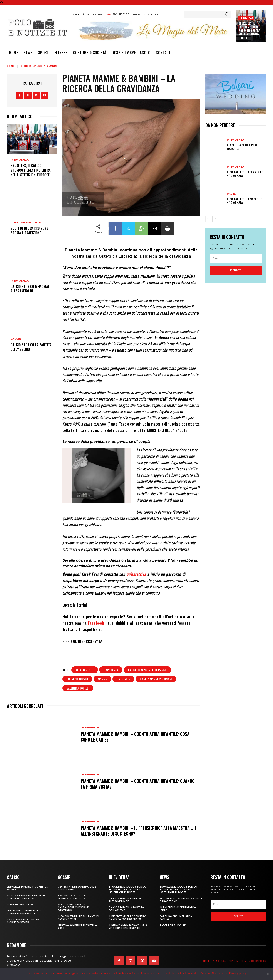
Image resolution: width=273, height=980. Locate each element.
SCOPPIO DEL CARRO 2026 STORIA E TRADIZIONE (29, 231)
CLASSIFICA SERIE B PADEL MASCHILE (243, 147)
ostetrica (123, 679)
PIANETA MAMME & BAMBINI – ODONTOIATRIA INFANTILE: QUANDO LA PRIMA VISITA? (138, 784)
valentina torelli (78, 688)
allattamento (85, 670)
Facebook (96, 623)
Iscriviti (236, 270)
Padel (231, 194)
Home (11, 66)
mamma (102, 679)
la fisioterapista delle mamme (147, 670)
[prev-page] (208, 219)
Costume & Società (26, 223)
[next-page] (215, 219)
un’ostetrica (136, 574)
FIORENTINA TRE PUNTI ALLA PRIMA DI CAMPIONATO (24, 912)
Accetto (205, 973)
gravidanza (111, 670)
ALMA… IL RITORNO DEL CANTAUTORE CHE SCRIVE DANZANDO (73, 907)
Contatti (221, 961)
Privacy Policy (238, 961)
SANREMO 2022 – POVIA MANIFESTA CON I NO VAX (73, 897)
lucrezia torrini (77, 679)
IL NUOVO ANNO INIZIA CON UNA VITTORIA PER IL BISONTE (128, 927)
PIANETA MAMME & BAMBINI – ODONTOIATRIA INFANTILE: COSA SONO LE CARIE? (135, 737)
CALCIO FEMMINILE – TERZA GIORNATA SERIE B (23, 921)
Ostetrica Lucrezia (117, 256)
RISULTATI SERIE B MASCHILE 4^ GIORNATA (244, 201)
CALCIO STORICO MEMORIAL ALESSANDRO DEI (30, 289)
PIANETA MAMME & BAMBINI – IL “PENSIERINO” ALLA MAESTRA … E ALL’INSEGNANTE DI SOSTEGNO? (139, 831)
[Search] (227, 14)
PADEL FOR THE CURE (173, 925)
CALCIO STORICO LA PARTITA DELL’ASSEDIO (31, 347)
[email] (236, 258)
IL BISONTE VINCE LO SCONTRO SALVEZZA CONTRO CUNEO (127, 918)
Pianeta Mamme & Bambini (39, 66)
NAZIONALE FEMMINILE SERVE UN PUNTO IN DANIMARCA (26, 897)
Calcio (16, 339)
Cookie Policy (257, 961)
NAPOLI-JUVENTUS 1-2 (20, 905)
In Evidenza (246, 18)
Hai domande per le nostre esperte (93, 617)
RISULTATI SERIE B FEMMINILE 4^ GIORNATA (245, 174)
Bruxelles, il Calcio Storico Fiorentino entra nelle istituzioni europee (249, 31)
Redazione (207, 961)
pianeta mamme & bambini (156, 679)
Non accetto (219, 973)
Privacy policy (238, 973)
